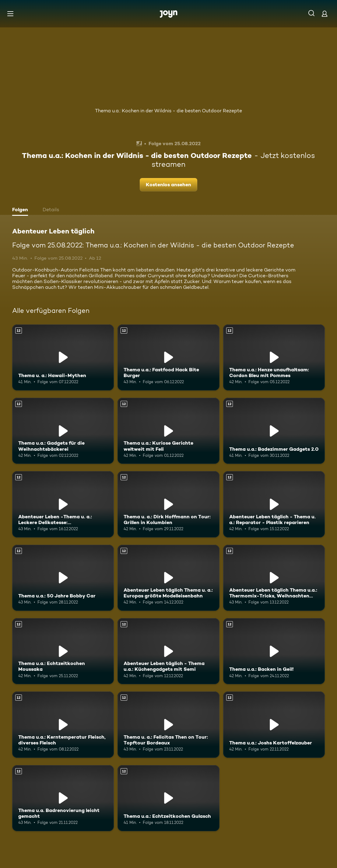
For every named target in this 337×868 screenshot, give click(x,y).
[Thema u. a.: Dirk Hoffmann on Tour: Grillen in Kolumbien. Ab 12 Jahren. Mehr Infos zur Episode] (168, 504)
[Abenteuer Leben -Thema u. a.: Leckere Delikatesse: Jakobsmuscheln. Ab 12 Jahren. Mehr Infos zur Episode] (63, 504)
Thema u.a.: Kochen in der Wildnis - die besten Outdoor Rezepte (168, 111)
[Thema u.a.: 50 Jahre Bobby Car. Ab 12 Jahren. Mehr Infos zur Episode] (63, 578)
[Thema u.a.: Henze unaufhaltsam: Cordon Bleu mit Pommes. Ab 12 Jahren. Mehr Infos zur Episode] (274, 357)
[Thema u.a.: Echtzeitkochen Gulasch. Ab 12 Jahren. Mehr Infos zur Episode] (168, 798)
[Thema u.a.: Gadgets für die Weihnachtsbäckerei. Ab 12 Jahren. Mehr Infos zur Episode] (63, 431)
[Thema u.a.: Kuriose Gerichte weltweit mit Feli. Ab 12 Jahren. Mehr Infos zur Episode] (168, 431)
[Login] (325, 14)
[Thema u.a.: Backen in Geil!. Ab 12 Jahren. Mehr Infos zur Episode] (274, 651)
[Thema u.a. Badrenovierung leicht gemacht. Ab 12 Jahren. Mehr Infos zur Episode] (63, 798)
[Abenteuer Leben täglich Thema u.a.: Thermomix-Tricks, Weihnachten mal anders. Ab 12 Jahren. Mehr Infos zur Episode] (274, 578)
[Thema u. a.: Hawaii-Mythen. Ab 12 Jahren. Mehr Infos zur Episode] (63, 357)
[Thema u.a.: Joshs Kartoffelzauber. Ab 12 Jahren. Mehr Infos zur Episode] (274, 724)
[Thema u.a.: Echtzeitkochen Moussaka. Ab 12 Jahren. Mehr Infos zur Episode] (63, 651)
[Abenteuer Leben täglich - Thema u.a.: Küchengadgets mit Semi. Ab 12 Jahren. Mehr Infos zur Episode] (168, 651)
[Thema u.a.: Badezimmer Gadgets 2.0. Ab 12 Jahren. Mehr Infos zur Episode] (274, 431)
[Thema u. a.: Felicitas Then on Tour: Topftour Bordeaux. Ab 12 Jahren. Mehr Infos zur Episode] (168, 724)
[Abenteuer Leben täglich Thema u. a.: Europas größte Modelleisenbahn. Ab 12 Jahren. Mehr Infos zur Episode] (168, 578)
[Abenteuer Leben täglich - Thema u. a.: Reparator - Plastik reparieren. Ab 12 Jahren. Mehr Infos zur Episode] (274, 504)
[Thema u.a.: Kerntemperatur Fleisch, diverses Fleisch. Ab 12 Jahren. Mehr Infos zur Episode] (63, 724)
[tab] (22, 210)
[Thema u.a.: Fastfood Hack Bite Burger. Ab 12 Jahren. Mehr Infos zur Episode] (168, 357)
